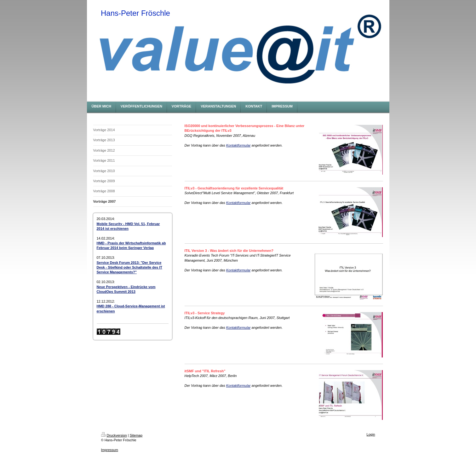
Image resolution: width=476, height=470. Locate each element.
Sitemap (136, 435)
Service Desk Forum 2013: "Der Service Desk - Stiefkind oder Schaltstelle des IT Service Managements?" (129, 267)
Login (371, 434)
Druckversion (114, 435)
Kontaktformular (238, 145)
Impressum (110, 450)
